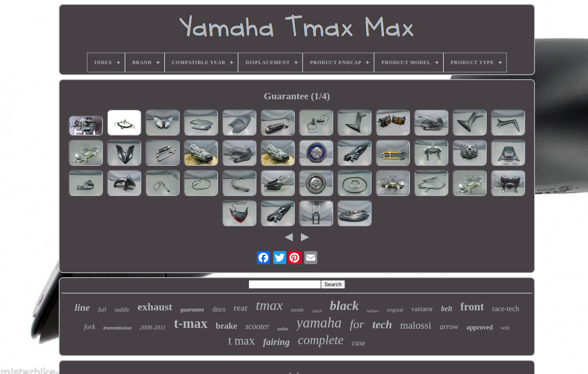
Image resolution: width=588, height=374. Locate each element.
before (373, 311)
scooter (257, 326)
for (357, 324)
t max (242, 341)
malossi (416, 325)
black (344, 305)
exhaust (155, 307)
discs (219, 309)
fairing (276, 342)
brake (226, 326)
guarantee (192, 310)
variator (422, 309)
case (359, 343)
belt (447, 309)
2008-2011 (153, 327)
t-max (191, 323)
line (82, 307)
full (102, 309)
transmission (117, 328)
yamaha (319, 323)
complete (321, 340)
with (505, 328)
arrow (449, 326)
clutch (316, 311)
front (472, 307)
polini (283, 329)
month (297, 310)
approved (480, 327)
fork (90, 327)
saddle (122, 310)
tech (382, 324)
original (395, 310)
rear (241, 308)
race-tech (506, 309)
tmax (269, 305)
